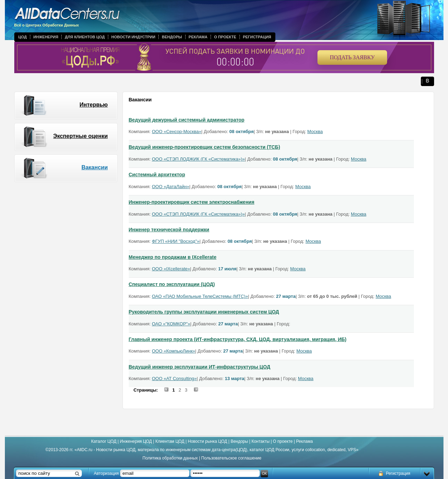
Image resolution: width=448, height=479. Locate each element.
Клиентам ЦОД (170, 441)
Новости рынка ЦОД (208, 441)
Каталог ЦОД (104, 441)
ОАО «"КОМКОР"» (171, 324)
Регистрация (257, 37)
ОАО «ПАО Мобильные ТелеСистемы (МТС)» (200, 296)
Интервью (93, 105)
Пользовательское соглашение (231, 458)
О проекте (225, 37)
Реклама (198, 37)
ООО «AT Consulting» (174, 378)
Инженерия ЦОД (136, 441)
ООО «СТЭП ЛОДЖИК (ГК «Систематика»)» (198, 159)
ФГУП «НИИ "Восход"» (176, 241)
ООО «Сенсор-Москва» (176, 132)
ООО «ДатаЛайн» (170, 187)
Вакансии (95, 167)
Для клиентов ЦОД (85, 37)
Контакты (260, 441)
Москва (315, 132)
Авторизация (107, 473)
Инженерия (46, 37)
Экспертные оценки (81, 136)
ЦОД (23, 37)
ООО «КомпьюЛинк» (173, 351)
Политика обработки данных (170, 458)
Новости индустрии (133, 37)
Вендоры (172, 37)
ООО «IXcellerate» (171, 269)
